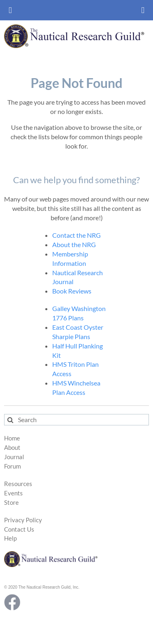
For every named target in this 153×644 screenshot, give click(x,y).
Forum (12, 466)
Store (11, 503)
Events (13, 493)
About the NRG (74, 244)
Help (10, 538)
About (12, 448)
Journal (14, 457)
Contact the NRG (76, 235)
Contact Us (19, 529)
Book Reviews (72, 291)
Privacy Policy (23, 520)
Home (12, 438)
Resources (18, 484)
